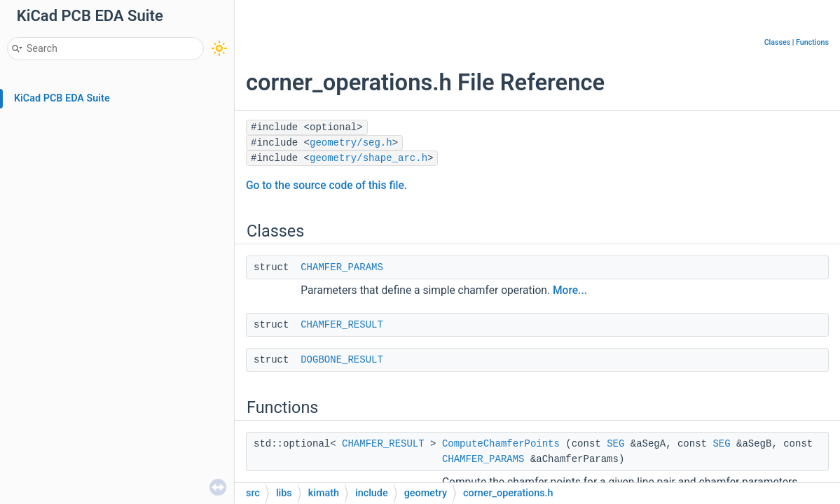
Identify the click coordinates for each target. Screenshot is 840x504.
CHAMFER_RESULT (342, 325)
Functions (812, 42)
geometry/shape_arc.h (369, 158)
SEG (615, 444)
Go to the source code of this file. (326, 185)
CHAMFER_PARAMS (342, 267)
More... (570, 290)
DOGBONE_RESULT (342, 360)
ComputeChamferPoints (501, 444)
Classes (778, 42)
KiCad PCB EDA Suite (62, 98)
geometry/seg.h (351, 143)
